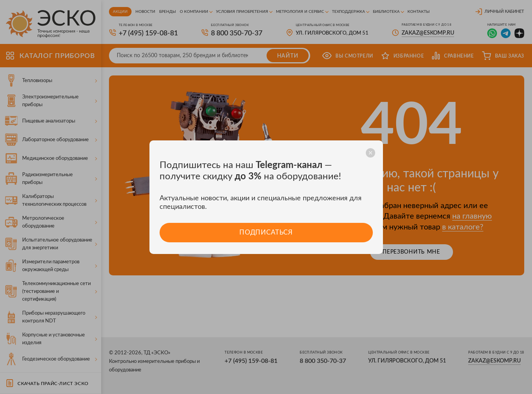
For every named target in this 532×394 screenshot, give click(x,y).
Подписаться (266, 232)
